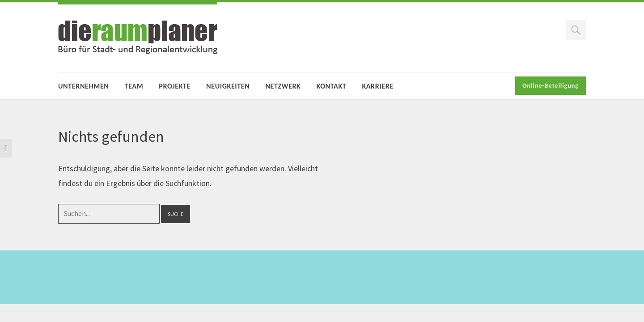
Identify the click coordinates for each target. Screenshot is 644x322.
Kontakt (331, 86)
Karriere (377, 86)
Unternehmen (84, 86)
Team (134, 86)
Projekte (175, 86)
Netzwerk (283, 86)
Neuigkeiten (228, 86)
